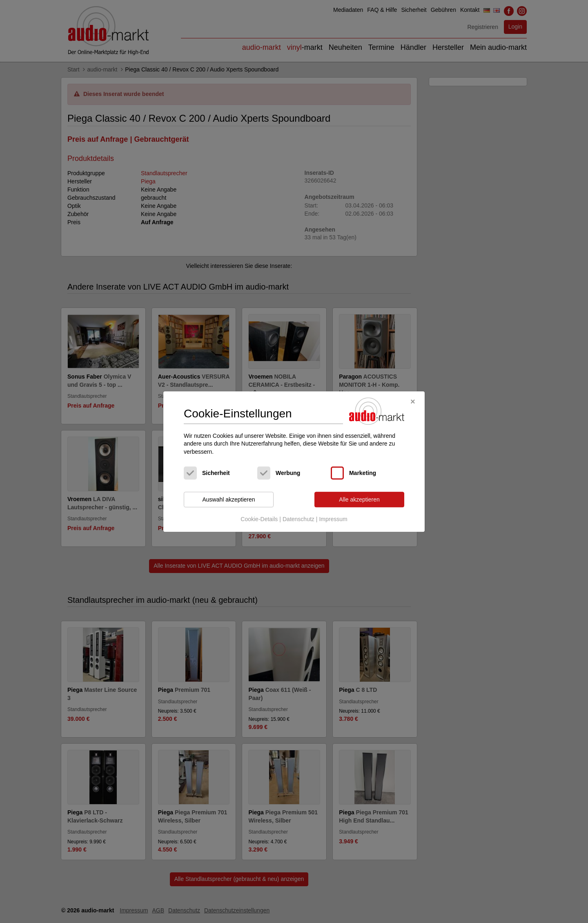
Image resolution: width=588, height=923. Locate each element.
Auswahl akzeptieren (228, 499)
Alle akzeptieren (359, 499)
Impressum (333, 519)
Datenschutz (298, 519)
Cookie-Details (259, 519)
